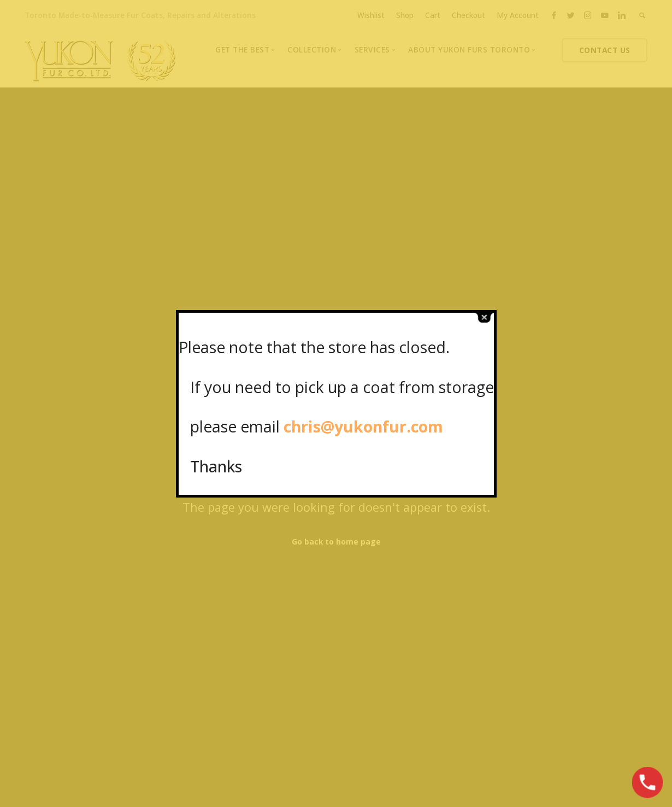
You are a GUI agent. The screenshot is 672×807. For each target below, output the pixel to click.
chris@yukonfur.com (363, 426)
